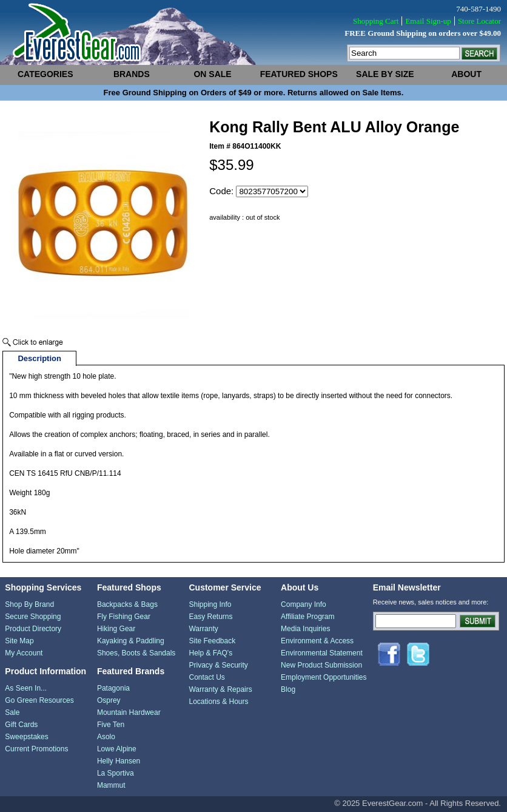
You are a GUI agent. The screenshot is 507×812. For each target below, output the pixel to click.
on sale (212, 74)
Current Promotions (36, 749)
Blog (288, 689)
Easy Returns (210, 617)
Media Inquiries (305, 629)
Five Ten (111, 725)
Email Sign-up (428, 21)
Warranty (203, 629)
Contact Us (206, 677)
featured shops (299, 74)
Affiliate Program (307, 617)
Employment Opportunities (324, 677)
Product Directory (33, 629)
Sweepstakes (26, 737)
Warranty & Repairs (220, 689)
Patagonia (113, 688)
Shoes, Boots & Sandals (136, 653)
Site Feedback (212, 641)
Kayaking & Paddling (131, 641)
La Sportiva (116, 773)
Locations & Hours (218, 702)
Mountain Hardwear (129, 712)
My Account (24, 653)
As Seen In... (26, 688)
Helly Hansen (119, 761)
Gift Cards (21, 725)
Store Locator (479, 21)
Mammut (111, 785)
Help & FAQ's (210, 653)
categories (45, 74)
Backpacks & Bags (127, 604)
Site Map (19, 641)
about (466, 74)
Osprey (109, 700)
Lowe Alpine (117, 749)
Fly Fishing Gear (124, 617)
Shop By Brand (29, 604)
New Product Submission (321, 665)
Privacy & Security (218, 665)
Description (39, 358)
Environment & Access (317, 641)
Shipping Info (210, 604)
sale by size (385, 74)
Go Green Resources (39, 700)
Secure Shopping (33, 617)
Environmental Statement (322, 653)
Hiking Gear (116, 629)
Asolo (106, 737)
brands (132, 74)
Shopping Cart (376, 21)
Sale (12, 712)
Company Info (304, 604)
